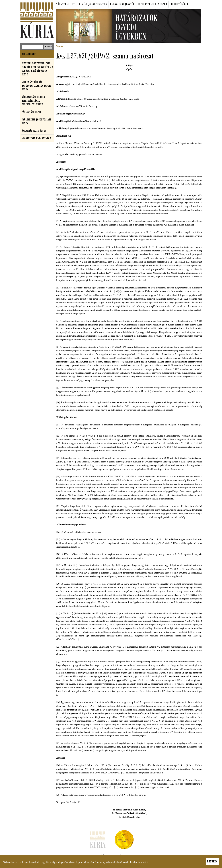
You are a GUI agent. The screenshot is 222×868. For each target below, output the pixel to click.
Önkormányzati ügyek (34, 131)
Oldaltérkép (29, 54)
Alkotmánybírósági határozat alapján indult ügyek (37, 86)
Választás (63, 4)
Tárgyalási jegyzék (122, 4)
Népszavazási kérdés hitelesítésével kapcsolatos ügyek (33, 101)
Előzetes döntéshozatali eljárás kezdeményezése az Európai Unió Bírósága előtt (37, 69)
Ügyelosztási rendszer (152, 4)
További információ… (140, 863)
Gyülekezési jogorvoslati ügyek (36, 121)
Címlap (60, 46)
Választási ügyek (32, 112)
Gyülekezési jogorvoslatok (90, 4)
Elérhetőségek (179, 4)
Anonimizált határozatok (36, 138)
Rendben (212, 863)
